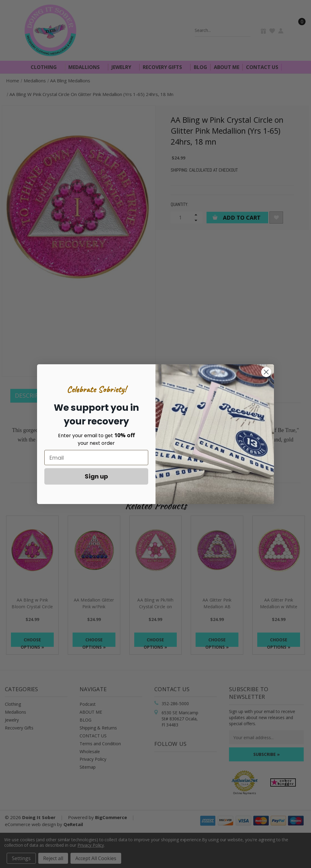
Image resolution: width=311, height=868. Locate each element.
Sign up (96, 476)
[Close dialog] (266, 372)
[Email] (96, 458)
